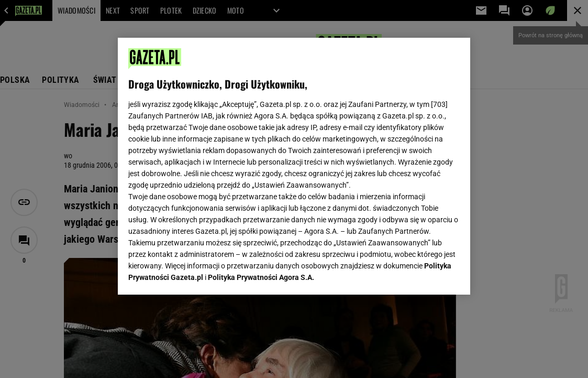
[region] (294, 166)
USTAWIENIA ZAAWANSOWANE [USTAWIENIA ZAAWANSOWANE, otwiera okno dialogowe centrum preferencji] (197, 274)
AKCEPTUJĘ (424, 274)
